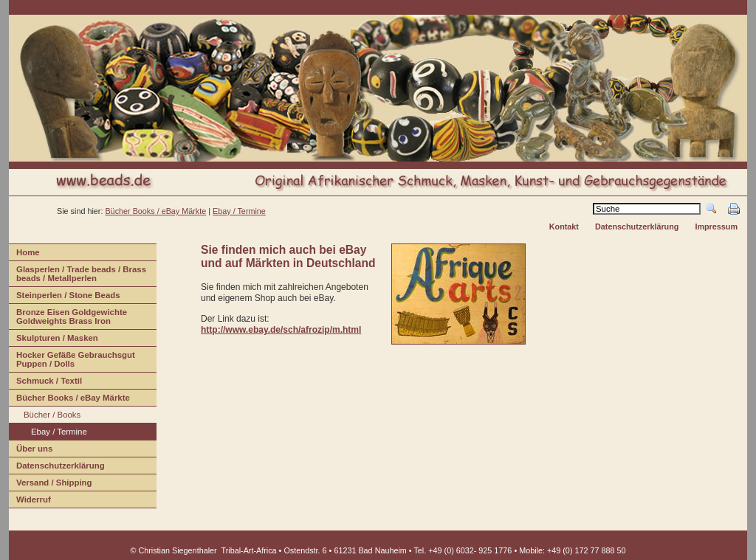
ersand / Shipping (51, 484)
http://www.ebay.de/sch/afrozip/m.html (281, 330)
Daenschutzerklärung (57, 467)
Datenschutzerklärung (637, 227)
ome (24, 254)
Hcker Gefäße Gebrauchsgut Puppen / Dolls (72, 361)
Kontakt (564, 227)
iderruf (30, 501)
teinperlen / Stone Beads (65, 297)
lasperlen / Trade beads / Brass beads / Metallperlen (78, 276)
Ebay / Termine (239, 211)
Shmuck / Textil (45, 383)
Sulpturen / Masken (54, 340)
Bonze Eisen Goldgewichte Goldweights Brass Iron (68, 318)
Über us (31, 450)
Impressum (716, 227)
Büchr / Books (45, 416)
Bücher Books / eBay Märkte (69, 400)
